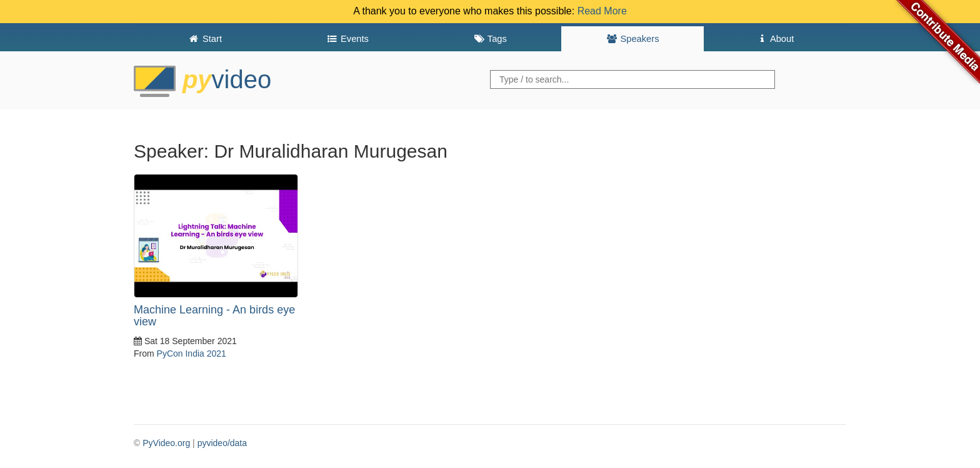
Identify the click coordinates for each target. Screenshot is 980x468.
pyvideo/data (222, 443)
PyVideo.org (166, 443)
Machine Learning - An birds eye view (214, 316)
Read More (602, 11)
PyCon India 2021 (192, 354)
